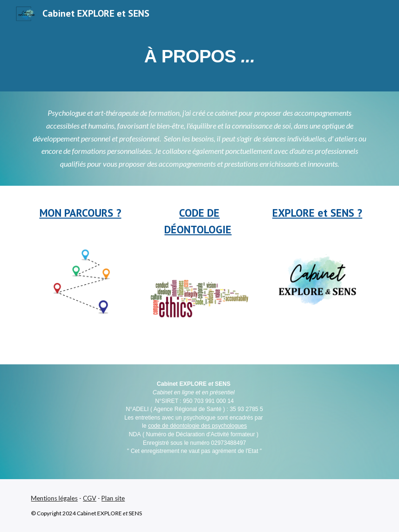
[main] (199, 59)
